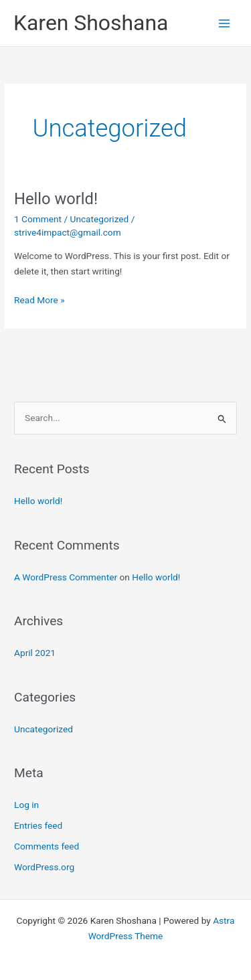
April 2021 (35, 653)
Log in (26, 805)
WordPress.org (44, 867)
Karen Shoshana (91, 23)
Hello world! (56, 199)
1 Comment (38, 219)
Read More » (39, 299)
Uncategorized (100, 219)
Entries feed (38, 825)
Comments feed (47, 846)
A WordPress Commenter (66, 577)
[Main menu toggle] (225, 23)
